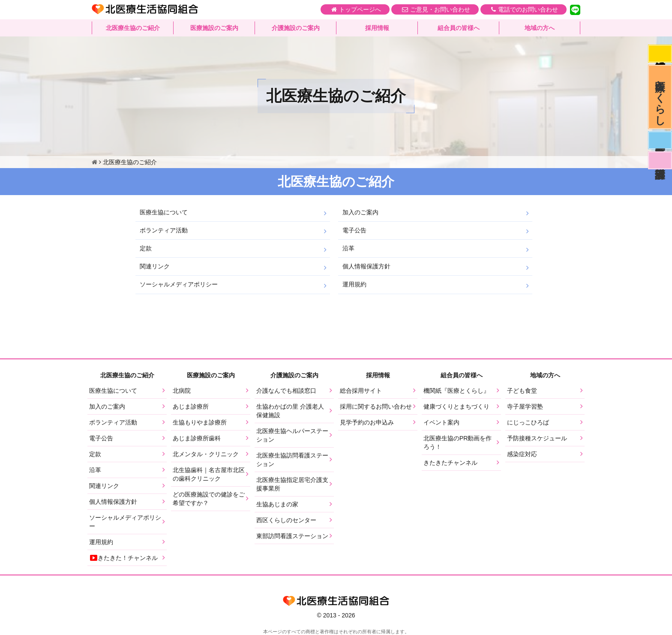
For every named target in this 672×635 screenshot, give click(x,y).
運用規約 (354, 284)
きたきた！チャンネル (123, 558)
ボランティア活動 (164, 230)
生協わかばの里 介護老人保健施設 (290, 411)
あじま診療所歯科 (197, 438)
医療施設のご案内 (214, 28)
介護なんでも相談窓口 (286, 391)
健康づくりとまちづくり (456, 406)
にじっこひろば (528, 422)
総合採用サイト (361, 391)
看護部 (660, 160)
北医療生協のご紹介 (133, 28)
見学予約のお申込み (367, 422)
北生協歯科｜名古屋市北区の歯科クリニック (209, 474)
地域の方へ (540, 28)
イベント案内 (441, 422)
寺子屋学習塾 (525, 406)
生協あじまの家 (277, 504)
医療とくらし (660, 97)
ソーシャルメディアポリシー (179, 284)
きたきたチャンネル (450, 463)
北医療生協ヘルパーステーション (292, 435)
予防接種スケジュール (537, 438)
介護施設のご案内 (296, 28)
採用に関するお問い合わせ (376, 406)
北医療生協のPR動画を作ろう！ (457, 442)
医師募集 (660, 140)
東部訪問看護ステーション (292, 536)
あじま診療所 (191, 406)
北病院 (182, 391)
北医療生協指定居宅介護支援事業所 (292, 484)
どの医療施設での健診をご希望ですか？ (209, 499)
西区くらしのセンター (286, 520)
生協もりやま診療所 (200, 422)
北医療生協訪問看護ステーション (292, 460)
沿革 (348, 248)
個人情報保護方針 (366, 266)
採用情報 (377, 28)
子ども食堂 (522, 391)
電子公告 (354, 230)
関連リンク (155, 266)
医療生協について (164, 212)
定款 (146, 248)
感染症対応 (660, 54)
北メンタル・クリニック (206, 454)
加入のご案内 (360, 212)
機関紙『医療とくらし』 (456, 391)
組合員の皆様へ (459, 28)
